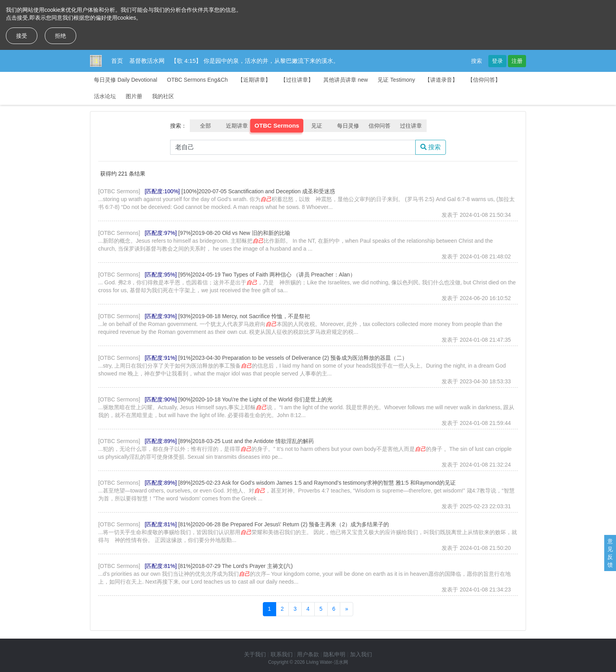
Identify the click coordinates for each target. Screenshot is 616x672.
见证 (317, 126)
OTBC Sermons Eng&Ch (197, 80)
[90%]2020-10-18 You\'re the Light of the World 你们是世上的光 (255, 399)
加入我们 (361, 654)
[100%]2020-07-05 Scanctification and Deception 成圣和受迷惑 (258, 191)
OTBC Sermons (277, 126)
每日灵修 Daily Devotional (126, 80)
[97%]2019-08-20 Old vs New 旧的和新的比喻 (234, 233)
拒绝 (60, 36)
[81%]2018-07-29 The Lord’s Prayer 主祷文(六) (236, 566)
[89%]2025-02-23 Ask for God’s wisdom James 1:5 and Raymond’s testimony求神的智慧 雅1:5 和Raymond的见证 (317, 483)
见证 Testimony (396, 80)
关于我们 (255, 654)
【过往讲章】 (297, 80)
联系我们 (282, 654)
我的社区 (163, 96)
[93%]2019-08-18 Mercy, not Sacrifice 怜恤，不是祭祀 (244, 316)
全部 (205, 126)
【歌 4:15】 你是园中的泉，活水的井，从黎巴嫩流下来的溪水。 (255, 61)
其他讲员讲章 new (346, 80)
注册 (517, 61)
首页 (117, 61)
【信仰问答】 (484, 80)
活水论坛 (105, 96)
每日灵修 (348, 126)
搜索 (477, 61)
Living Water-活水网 (327, 662)
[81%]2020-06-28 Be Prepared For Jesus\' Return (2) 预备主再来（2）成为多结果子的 (284, 524)
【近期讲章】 (254, 80)
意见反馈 (610, 553)
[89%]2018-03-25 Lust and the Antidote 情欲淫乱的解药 (246, 441)
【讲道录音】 (441, 80)
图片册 (134, 96)
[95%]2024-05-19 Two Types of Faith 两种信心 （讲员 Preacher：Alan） (267, 275)
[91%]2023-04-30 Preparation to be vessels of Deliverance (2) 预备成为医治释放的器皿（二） (293, 358)
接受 (22, 36)
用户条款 (308, 654)
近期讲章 (237, 126)
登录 (497, 61)
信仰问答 (379, 126)
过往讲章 (411, 126)
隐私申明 (334, 654)
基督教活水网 (147, 61)
